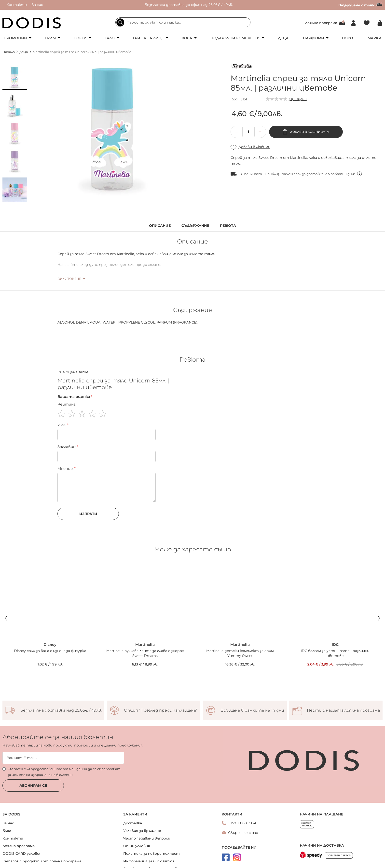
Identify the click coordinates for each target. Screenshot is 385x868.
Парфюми (314, 38)
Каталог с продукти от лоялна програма (42, 831)
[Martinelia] (242, 67)
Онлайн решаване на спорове (151, 839)
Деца (283, 38)
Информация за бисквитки (149, 831)
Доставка (133, 793)
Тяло (110, 38)
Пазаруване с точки (360, 5)
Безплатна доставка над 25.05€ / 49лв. (61, 681)
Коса (187, 38)
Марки (374, 38)
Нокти (80, 38)
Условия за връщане (142, 801)
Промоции (15, 38)
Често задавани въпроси (147, 808)
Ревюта (228, 226)
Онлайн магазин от (192, 863)
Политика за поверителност (151, 824)
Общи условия (137, 816)
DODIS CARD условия (22, 824)
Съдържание (195, 226)
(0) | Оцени (298, 99)
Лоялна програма (321, 23)
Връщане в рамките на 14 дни (252, 681)
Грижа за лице (148, 38)
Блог (7, 801)
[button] (15, 78)
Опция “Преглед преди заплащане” (161, 681)
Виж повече (69, 279)
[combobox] (183, 22)
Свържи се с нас (243, 803)
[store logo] (32, 23)
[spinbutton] (248, 132)
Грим (50, 38)
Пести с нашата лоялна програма (343, 681)
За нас (37, 5)
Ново (348, 38)
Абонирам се (33, 756)
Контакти (17, 5)
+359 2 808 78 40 (243, 793)
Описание (160, 226)
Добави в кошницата (309, 132)
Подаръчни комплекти (235, 38)
